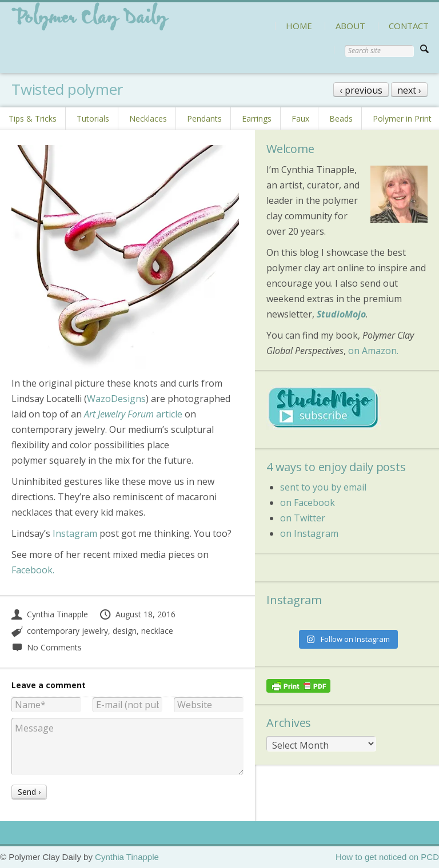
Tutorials (93, 118)
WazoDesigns (116, 399)
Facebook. (33, 570)
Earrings (257, 118)
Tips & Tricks (33, 118)
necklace (157, 631)
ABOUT (350, 26)
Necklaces (148, 118)
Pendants (204, 118)
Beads (341, 118)
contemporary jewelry (67, 631)
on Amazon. (373, 351)
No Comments (47, 647)
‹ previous (361, 90)
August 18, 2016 (137, 614)
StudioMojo (341, 314)
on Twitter (303, 518)
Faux (300, 118)
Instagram (75, 533)
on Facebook (308, 503)
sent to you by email (323, 487)
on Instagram (309, 533)
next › (409, 90)
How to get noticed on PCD (387, 857)
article (132, 414)
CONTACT (409, 26)
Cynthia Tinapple (50, 614)
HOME (299, 26)
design (125, 631)
